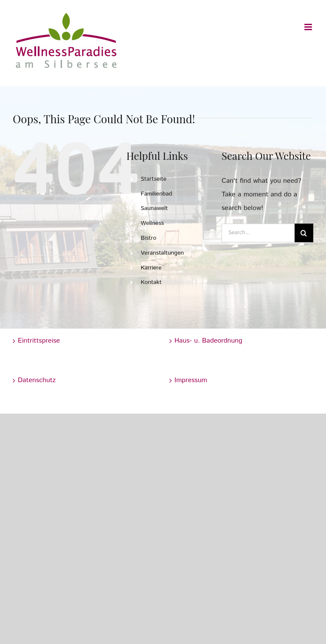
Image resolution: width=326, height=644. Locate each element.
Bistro (148, 238)
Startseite (153, 179)
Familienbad (156, 194)
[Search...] (258, 233)
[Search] (304, 233)
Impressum (191, 380)
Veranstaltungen (162, 253)
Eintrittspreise (39, 341)
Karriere (151, 268)
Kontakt (151, 282)
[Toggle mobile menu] (309, 27)
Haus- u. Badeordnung (208, 341)
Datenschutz (37, 380)
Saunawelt (154, 208)
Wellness (152, 223)
